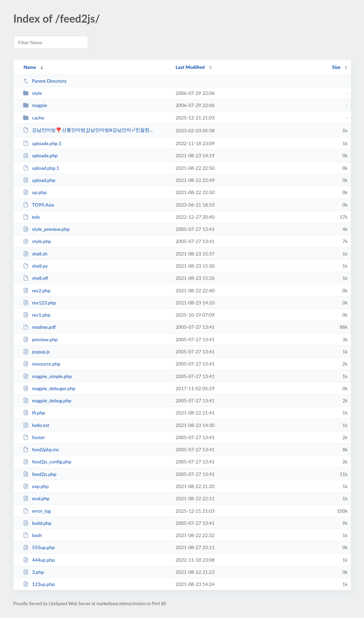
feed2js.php (40, 474)
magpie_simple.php (47, 376)
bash (32, 535)
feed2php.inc (41, 449)
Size (336, 67)
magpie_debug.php (47, 400)
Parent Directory (45, 81)
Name (30, 67)
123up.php (39, 584)
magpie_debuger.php (49, 388)
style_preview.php (46, 229)
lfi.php (34, 413)
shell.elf (35, 278)
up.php (35, 192)
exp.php (36, 486)
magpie (35, 105)
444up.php (39, 560)
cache (34, 118)
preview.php (40, 339)
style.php (37, 241)
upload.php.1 (41, 168)
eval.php (36, 498)
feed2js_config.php (47, 462)
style (33, 93)
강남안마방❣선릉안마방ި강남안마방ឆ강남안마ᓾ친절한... (88, 130)
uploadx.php (40, 155)
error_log (37, 511)
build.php (37, 523)
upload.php (39, 180)
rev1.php (37, 315)
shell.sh (35, 254)
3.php (34, 572)
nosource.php (42, 364)
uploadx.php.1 (42, 143)
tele (32, 217)
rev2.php (37, 290)
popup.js (36, 352)
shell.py (35, 266)
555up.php (39, 547)
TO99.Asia (38, 205)
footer (34, 437)
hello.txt (36, 425)
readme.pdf (39, 327)
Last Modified (190, 67)
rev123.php (39, 303)
